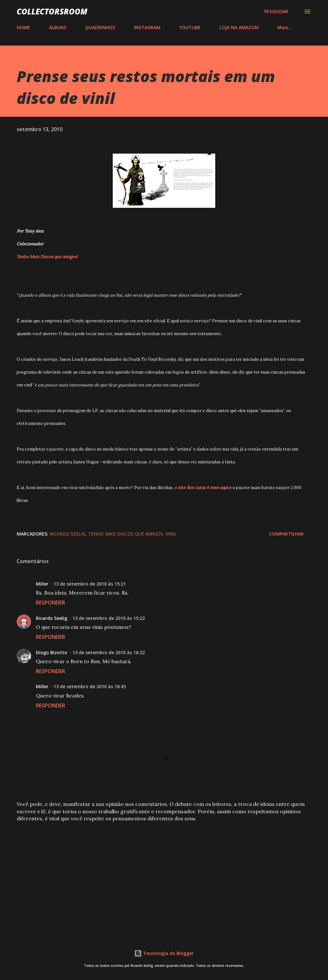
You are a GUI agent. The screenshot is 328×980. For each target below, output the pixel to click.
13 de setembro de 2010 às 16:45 (90, 686)
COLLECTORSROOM (52, 11)
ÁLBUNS (58, 27)
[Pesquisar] (276, 12)
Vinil (171, 534)
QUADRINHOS (100, 27)
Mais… (285, 27)
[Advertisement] (164, 877)
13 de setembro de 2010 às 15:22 (109, 618)
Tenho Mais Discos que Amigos (126, 534)
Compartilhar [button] (286, 534)
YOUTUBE (190, 27)
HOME (23, 27)
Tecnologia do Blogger (164, 953)
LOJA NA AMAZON (239, 27)
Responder (50, 603)
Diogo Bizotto (52, 652)
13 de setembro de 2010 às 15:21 (90, 584)
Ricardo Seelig (68, 534)
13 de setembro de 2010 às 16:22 (109, 652)
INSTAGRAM (147, 27)
